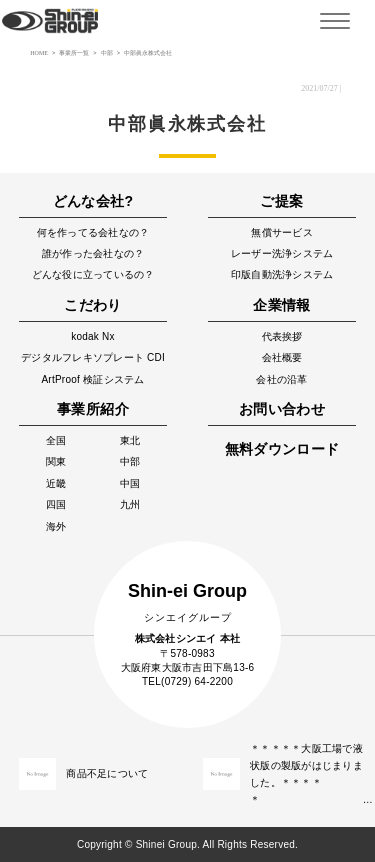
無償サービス (282, 232)
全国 (56, 440)
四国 (56, 504)
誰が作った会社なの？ (93, 253)
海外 (56, 526)
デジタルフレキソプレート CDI (93, 357)
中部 (130, 461)
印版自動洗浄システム (282, 274)
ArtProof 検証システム (92, 379)
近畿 (56, 483)
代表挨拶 (282, 336)
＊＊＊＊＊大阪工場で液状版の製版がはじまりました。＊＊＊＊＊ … (308, 774)
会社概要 (282, 357)
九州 (130, 504)
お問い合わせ (282, 409)
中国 (130, 483)
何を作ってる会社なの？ (93, 232)
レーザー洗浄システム (282, 253)
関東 (56, 461)
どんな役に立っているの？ (93, 274)
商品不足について (107, 773)
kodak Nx (93, 336)
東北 (130, 440)
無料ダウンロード (282, 449)
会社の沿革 (281, 379)
